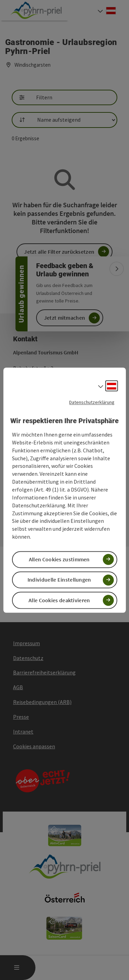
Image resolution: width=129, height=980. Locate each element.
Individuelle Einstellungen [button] (59, 580)
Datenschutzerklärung (92, 402)
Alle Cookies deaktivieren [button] (59, 600)
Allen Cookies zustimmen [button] (59, 560)
